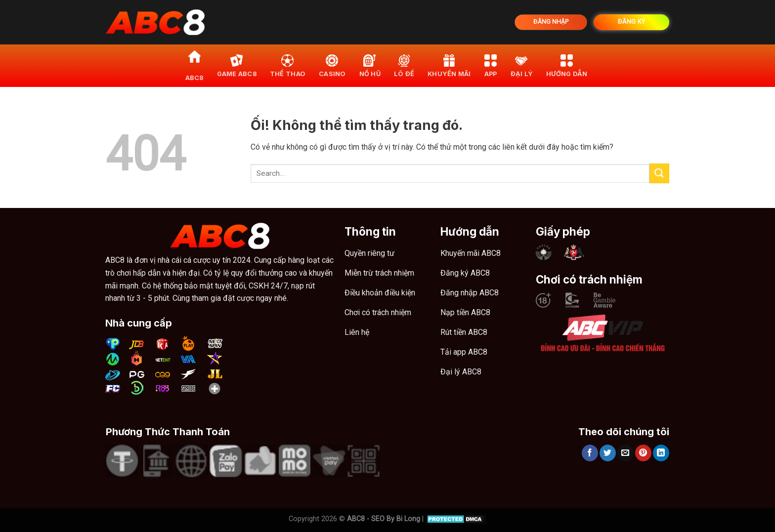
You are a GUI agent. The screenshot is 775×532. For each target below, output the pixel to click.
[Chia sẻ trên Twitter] (608, 453)
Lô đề (404, 65)
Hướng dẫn (567, 65)
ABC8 (194, 65)
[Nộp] (659, 173)
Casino (332, 65)
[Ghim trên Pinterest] (643, 453)
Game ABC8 (237, 65)
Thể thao (288, 65)
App (491, 65)
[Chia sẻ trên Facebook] (590, 453)
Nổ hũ (370, 65)
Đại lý (522, 65)
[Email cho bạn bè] (625, 453)
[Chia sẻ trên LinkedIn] (661, 453)
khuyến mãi (449, 65)
